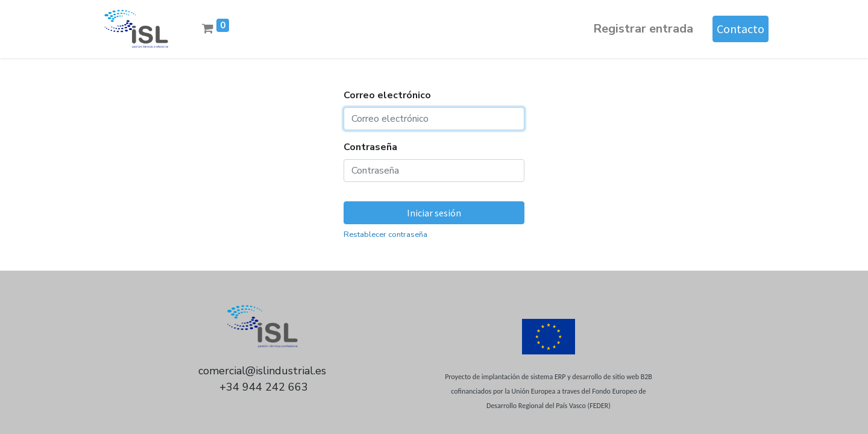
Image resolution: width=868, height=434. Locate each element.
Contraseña (370, 147)
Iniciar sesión (434, 213)
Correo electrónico (387, 95)
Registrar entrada (643, 29)
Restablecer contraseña (385, 234)
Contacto (741, 29)
